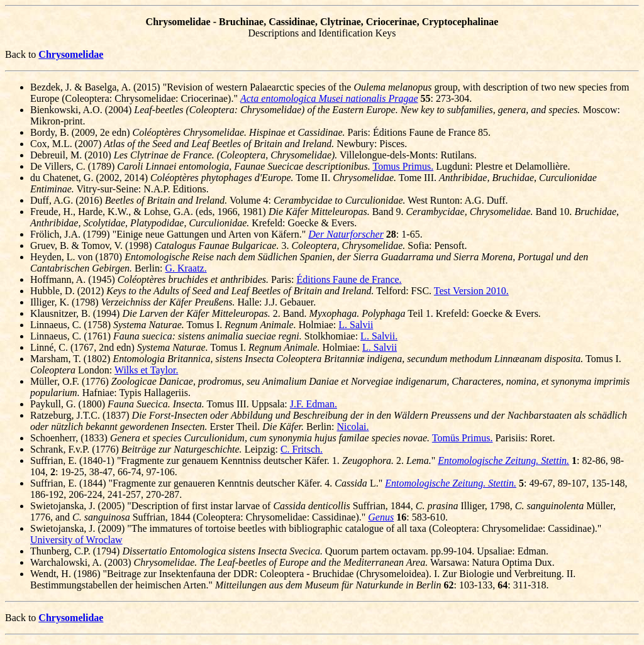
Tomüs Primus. (463, 438)
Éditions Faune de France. (349, 279)
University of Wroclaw (76, 540)
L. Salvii (356, 325)
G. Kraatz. (186, 268)
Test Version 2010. (471, 291)
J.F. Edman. (314, 404)
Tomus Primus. (403, 166)
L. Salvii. (379, 336)
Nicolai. (353, 427)
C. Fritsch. (302, 449)
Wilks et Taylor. (146, 370)
